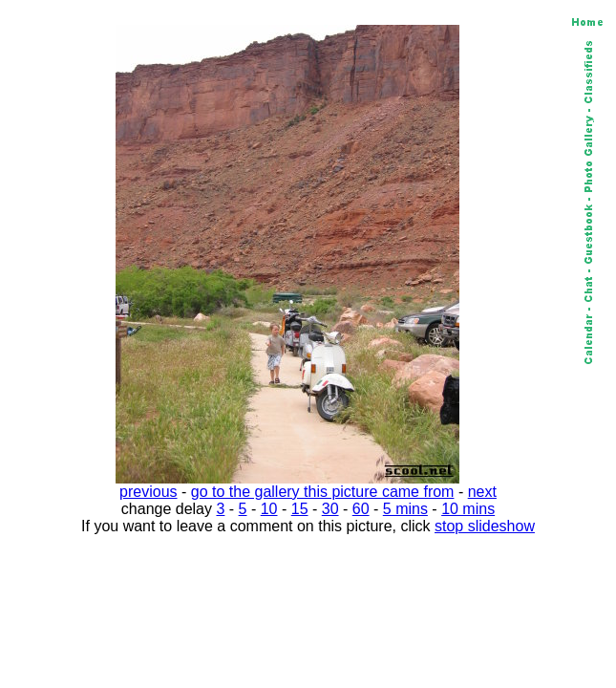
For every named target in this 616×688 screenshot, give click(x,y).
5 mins (405, 509)
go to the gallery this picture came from (323, 492)
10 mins (468, 509)
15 (300, 509)
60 (361, 509)
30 (330, 509)
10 (269, 509)
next (482, 492)
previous (148, 492)
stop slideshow (485, 526)
